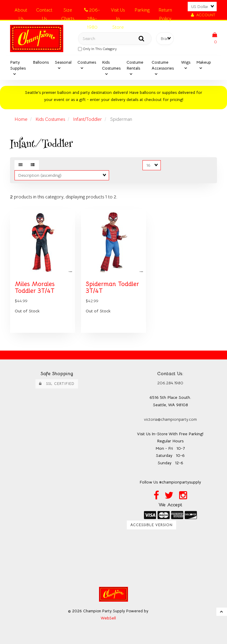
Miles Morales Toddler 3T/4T (35, 287)
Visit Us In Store (118, 11)
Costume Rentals (135, 65)
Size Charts (68, 11)
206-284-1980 (92, 11)
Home (21, 119)
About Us (21, 11)
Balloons (41, 62)
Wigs (186, 62)
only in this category (97, 49)
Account (203, 15)
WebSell (108, 618)
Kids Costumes (111, 65)
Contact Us (44, 11)
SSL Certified (57, 384)
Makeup (204, 62)
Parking (142, 10)
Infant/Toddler (87, 119)
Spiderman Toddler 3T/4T (112, 287)
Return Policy (165, 11)
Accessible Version (151, 525)
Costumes (87, 62)
